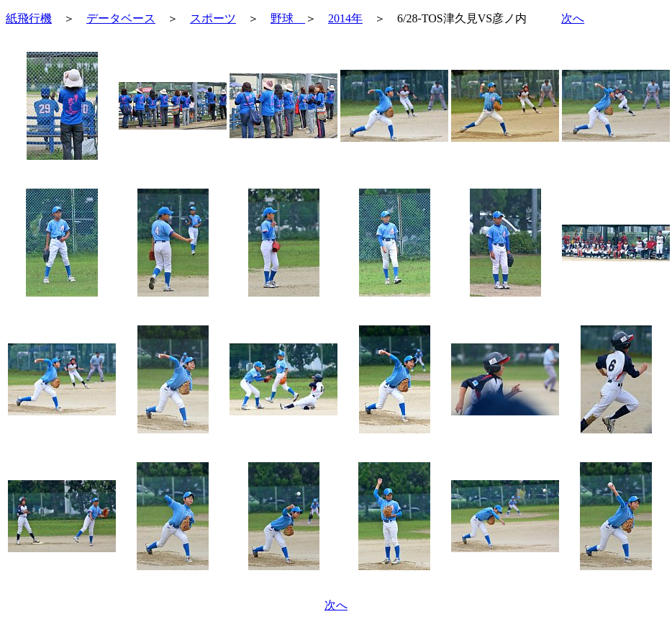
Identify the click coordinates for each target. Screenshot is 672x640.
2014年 (345, 18)
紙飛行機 (29, 18)
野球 (288, 18)
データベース (121, 18)
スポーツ (213, 18)
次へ (573, 18)
